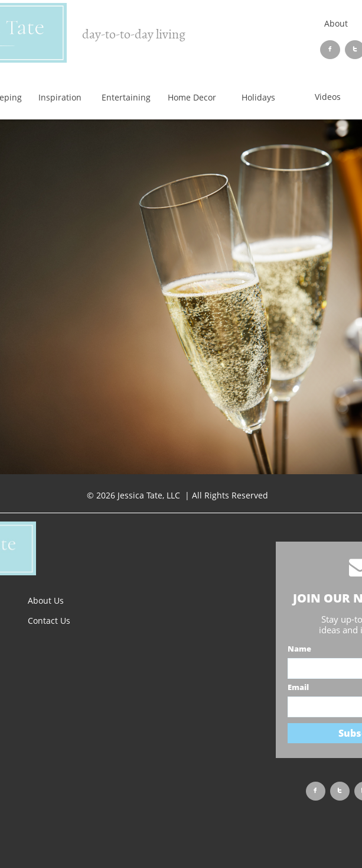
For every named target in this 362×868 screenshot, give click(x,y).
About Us (46, 600)
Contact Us (49, 621)
